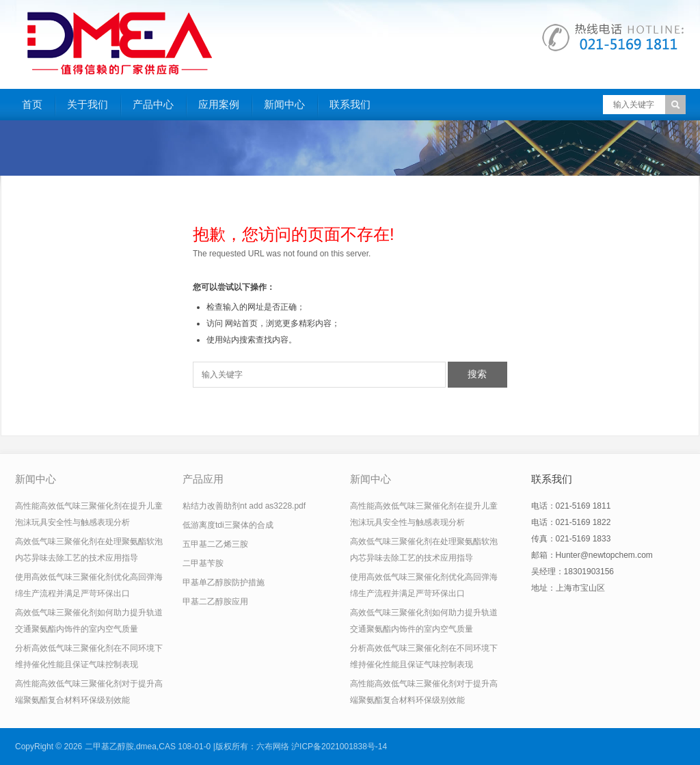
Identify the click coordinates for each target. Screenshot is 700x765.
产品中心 (153, 104)
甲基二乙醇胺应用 (215, 602)
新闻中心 (284, 104)
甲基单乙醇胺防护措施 (224, 582)
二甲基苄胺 (203, 563)
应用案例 (219, 104)
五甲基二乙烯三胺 (215, 544)
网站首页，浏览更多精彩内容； (282, 323)
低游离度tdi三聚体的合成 (228, 525)
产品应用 (203, 479)
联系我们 (350, 104)
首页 (32, 104)
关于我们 (87, 104)
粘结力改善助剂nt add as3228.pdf (244, 506)
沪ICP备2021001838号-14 (339, 747)
